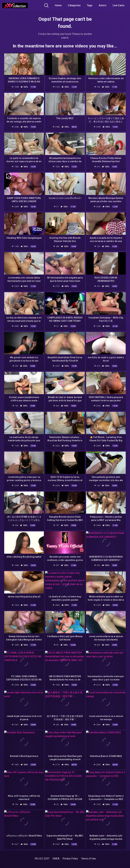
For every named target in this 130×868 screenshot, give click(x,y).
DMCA (56, 859)
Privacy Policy (70, 859)
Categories (74, 5)
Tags (90, 5)
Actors (103, 5)
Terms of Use (88, 859)
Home (58, 5)
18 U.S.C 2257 (42, 859)
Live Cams (119, 5)
